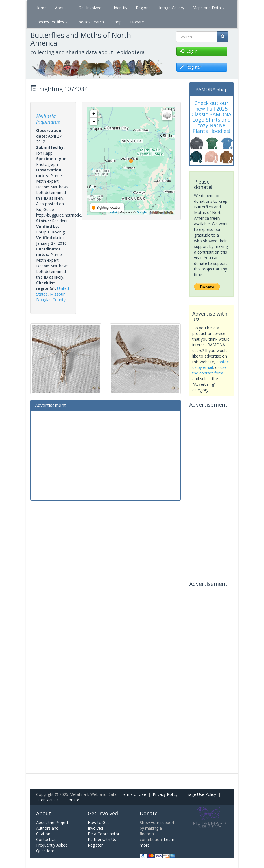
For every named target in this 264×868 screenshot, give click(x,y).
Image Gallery (172, 8)
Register (95, 845)
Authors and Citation (47, 831)
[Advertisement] (106, 455)
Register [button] (191, 67)
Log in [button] (189, 51)
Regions (143, 8)
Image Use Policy (200, 794)
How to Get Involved (98, 825)
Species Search (90, 22)
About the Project (52, 822)
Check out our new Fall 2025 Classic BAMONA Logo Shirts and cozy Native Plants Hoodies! (211, 117)
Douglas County (51, 300)
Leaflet (112, 212)
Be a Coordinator (104, 834)
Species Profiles (52, 22)
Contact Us (49, 800)
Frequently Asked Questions (52, 848)
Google (141, 212)
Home (41, 8)
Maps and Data (209, 8)
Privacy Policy (165, 794)
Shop (117, 22)
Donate (137, 22)
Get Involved (92, 8)
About (63, 8)
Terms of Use (133, 794)
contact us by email (211, 364)
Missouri (58, 294)
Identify (121, 8)
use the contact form (210, 370)
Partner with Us (102, 839)
